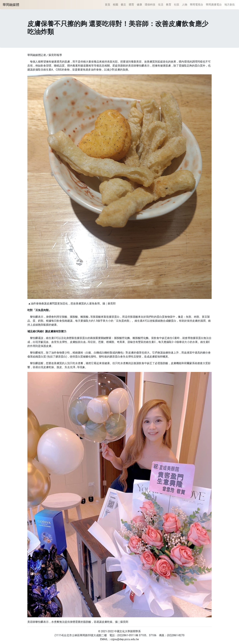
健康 (139, 5)
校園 (116, 5)
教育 (169, 5)
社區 (177, 5)
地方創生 (230, 5)
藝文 (123, 5)
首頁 (108, 5)
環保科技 (150, 5)
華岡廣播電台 (214, 5)
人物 (185, 5)
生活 (161, 5)
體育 (131, 5)
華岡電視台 (197, 5)
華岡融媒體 (11, 5)
